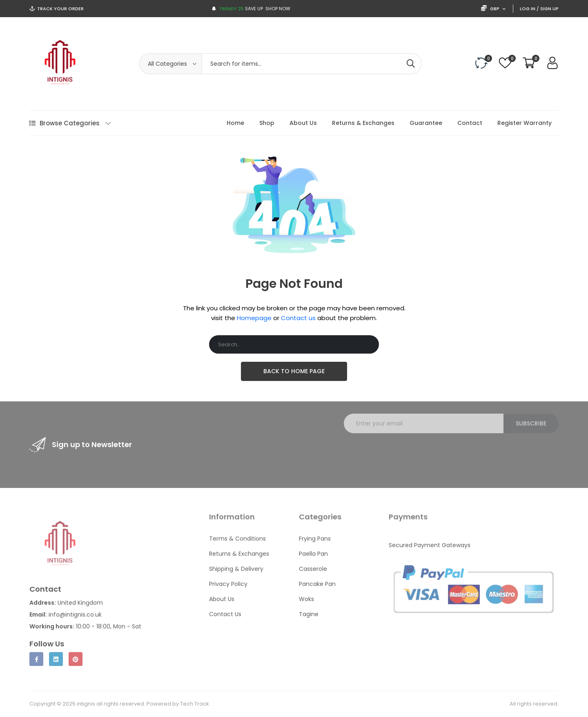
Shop (267, 123)
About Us (303, 123)
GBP (493, 9)
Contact (470, 123)
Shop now (278, 9)
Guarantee (426, 123)
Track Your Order (60, 9)
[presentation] (406, 456)
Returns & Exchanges (363, 123)
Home (235, 123)
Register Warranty (525, 123)
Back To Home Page (294, 371)
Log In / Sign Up (539, 9)
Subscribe (531, 423)
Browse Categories (70, 123)
